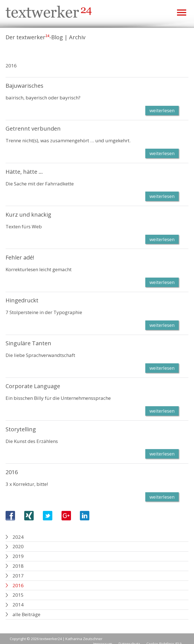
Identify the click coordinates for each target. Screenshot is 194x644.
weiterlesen (162, 110)
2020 (18, 546)
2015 (18, 595)
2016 (18, 585)
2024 (18, 537)
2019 (18, 556)
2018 (18, 566)
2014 (18, 605)
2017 (18, 576)
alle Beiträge (26, 614)
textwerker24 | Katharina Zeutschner (71, 639)
